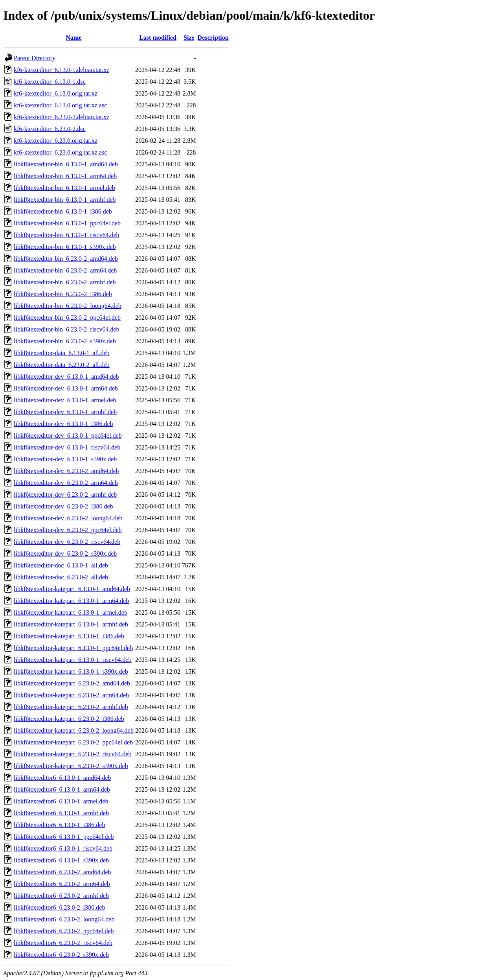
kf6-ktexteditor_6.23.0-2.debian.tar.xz (61, 117)
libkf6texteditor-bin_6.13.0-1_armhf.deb (65, 200)
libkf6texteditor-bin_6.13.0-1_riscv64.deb (67, 235)
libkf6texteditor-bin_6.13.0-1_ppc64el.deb (67, 223)
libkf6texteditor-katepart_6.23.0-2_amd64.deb (72, 683)
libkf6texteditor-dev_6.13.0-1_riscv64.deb (67, 447)
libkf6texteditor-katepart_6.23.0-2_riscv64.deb (73, 754)
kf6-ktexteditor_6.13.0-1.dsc (50, 82)
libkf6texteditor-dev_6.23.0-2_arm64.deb (66, 483)
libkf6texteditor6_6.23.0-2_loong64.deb (64, 919)
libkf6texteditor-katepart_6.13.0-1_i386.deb (69, 636)
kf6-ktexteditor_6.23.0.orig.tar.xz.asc (60, 152)
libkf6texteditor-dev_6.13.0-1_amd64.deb (66, 377)
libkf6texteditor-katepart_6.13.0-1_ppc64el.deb (73, 648)
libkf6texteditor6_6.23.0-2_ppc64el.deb (64, 931)
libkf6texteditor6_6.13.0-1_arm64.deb (62, 789)
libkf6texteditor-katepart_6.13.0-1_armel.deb (71, 612)
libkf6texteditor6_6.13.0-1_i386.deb (59, 825)
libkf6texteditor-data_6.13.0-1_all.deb (62, 353)
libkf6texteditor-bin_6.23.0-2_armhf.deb (65, 282)
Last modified (158, 38)
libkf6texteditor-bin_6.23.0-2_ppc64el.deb (67, 318)
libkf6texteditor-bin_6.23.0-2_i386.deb (63, 294)
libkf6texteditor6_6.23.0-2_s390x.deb (61, 955)
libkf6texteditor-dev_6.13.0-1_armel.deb (65, 400)
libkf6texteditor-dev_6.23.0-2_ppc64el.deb (68, 530)
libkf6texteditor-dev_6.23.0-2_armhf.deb (65, 495)
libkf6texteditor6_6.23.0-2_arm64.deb (62, 884)
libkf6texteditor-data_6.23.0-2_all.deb (62, 365)
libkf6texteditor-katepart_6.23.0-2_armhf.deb (71, 707)
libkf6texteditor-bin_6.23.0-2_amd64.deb (66, 259)
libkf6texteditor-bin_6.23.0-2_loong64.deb (68, 306)
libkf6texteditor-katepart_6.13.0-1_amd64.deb (72, 589)
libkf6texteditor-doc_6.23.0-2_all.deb (61, 577)
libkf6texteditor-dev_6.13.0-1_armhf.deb (65, 412)
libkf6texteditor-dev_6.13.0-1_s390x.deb (65, 459)
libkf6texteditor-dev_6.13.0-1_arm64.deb (66, 388)
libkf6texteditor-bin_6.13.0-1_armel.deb (64, 188)
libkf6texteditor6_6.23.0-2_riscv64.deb (63, 943)
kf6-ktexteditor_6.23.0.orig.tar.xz (56, 141)
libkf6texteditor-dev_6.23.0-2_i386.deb (63, 506)
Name (73, 38)
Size (189, 38)
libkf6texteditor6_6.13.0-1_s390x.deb (61, 860)
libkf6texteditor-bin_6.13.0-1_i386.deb (63, 211)
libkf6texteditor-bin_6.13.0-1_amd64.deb (66, 164)
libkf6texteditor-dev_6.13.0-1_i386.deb (63, 424)
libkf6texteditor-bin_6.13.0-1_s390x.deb (65, 247)
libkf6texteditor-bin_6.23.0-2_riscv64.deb (67, 329)
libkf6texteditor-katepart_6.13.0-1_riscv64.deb (73, 660)
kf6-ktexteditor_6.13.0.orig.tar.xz (56, 93)
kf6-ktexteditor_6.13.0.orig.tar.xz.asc (60, 105)
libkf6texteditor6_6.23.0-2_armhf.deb (61, 896)
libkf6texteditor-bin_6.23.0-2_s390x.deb (65, 341)
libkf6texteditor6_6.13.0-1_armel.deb (61, 801)
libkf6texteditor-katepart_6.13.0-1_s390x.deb (71, 671)
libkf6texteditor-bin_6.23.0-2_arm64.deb (65, 270)
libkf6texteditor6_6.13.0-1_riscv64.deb (63, 848)
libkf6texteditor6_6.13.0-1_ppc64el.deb (64, 837)
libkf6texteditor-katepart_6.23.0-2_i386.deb (69, 719)
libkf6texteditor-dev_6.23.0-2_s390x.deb (65, 554)
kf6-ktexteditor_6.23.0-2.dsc (50, 129)
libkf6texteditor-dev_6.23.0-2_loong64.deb (68, 518)
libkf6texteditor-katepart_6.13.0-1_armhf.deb (71, 624)
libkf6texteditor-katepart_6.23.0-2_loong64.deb (74, 730)
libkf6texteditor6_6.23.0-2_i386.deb (59, 907)
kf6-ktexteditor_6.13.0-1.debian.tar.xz (61, 70)
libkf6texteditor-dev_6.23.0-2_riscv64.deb (67, 542)
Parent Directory (35, 58)
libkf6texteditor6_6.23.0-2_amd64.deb (62, 872)
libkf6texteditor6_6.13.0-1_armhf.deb (61, 813)
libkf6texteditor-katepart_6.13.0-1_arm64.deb (71, 601)
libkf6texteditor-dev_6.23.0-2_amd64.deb (66, 471)
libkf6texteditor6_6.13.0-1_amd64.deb (62, 778)
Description (213, 38)
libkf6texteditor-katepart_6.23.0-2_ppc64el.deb (73, 742)
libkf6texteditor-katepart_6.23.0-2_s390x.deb (71, 766)
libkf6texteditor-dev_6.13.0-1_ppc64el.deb (68, 436)
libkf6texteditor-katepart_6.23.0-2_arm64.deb (71, 695)
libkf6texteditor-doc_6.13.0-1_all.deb (61, 565)
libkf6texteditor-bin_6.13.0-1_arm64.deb (65, 176)
